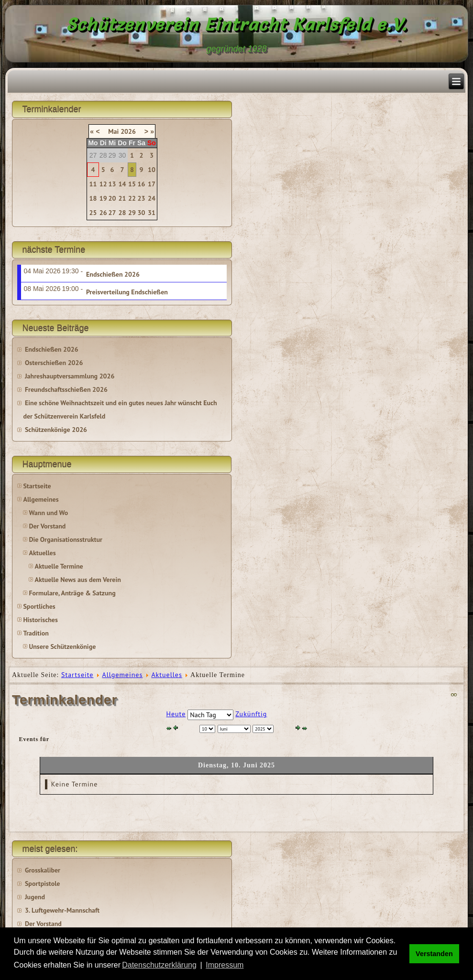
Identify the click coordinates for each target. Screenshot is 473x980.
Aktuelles (42, 553)
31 (152, 213)
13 (112, 184)
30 (142, 213)
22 (132, 198)
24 (152, 198)
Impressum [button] (225, 965)
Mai (113, 131)
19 (103, 198)
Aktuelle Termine (59, 566)
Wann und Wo (48, 513)
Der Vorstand (47, 526)
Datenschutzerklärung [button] (159, 965)
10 (152, 170)
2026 (128, 131)
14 (122, 184)
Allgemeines (41, 499)
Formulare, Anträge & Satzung (72, 593)
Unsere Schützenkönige (62, 646)
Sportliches (39, 606)
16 (142, 184)
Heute (176, 714)
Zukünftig (251, 714)
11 (93, 184)
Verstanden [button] (434, 954)
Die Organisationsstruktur (65, 539)
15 (132, 184)
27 (112, 213)
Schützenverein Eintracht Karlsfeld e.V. (236, 24)
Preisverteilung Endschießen (127, 292)
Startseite (37, 486)
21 (122, 198)
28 (122, 213)
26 (103, 213)
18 (93, 198)
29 (132, 213)
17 (152, 184)
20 (112, 198)
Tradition (36, 633)
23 (142, 198)
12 (103, 184)
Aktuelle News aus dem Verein (77, 580)
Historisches (40, 620)
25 (93, 213)
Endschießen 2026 (113, 274)
